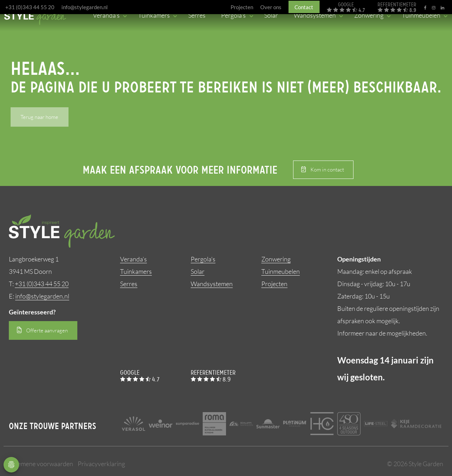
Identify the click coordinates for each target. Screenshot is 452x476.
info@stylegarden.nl (85, 7)
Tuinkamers (136, 271)
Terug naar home (39, 117)
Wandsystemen (212, 284)
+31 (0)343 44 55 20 (30, 7)
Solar (198, 271)
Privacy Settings (11, 465)
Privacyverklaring (101, 464)
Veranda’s (133, 259)
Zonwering (276, 259)
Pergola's (203, 259)
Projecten (274, 284)
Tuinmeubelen (281, 271)
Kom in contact (327, 170)
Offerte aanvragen (47, 330)
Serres (129, 284)
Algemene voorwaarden (41, 464)
